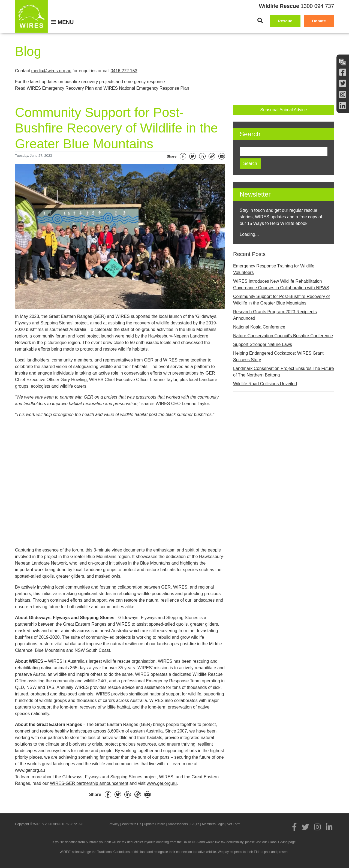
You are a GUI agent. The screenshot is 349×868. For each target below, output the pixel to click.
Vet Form (234, 824)
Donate (319, 21)
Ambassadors (178, 824)
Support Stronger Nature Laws (263, 344)
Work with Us (131, 824)
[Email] (222, 156)
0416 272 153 (124, 71)
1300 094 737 (317, 6)
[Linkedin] (202, 156)
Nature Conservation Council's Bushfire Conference (283, 336)
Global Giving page (282, 842)
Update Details (155, 824)
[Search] (260, 20)
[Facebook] (343, 72)
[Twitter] (343, 84)
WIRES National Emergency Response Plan (146, 88)
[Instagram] (343, 95)
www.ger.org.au (30, 770)
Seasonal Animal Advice (284, 110)
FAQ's (195, 824)
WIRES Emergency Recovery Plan (60, 88)
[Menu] (62, 22)
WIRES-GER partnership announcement (89, 783)
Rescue (285, 21)
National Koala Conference (259, 327)
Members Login (213, 824)
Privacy (114, 824)
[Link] (212, 156)
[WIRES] (31, 16)
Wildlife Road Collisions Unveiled (265, 384)
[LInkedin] (343, 106)
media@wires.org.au (51, 71)
